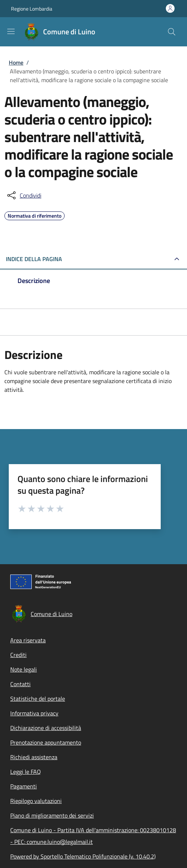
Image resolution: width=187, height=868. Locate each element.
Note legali (24, 669)
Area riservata (28, 640)
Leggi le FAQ (26, 772)
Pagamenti (24, 786)
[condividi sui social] (24, 195)
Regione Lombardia (32, 9)
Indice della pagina (34, 259)
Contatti (20, 684)
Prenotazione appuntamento (46, 742)
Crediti (18, 655)
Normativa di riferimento (35, 215)
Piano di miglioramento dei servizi (52, 815)
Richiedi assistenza (34, 757)
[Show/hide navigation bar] (11, 31)
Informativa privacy (34, 713)
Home (16, 62)
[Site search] (172, 32)
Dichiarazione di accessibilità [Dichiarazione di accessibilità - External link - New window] (46, 728)
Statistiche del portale (38, 699)
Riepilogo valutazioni (36, 801)
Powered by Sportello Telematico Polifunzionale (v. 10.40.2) (83, 856)
